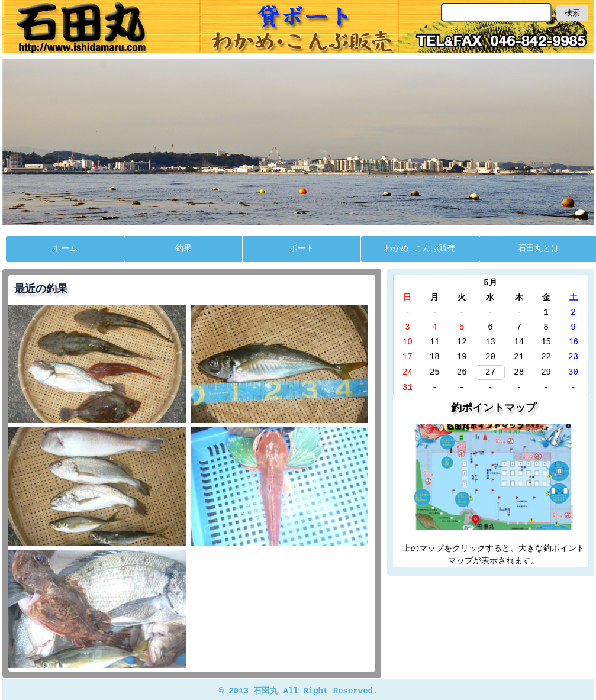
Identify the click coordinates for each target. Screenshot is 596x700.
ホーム (65, 248)
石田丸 (298, 27)
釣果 (183, 248)
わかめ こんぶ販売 (420, 248)
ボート (302, 248)
